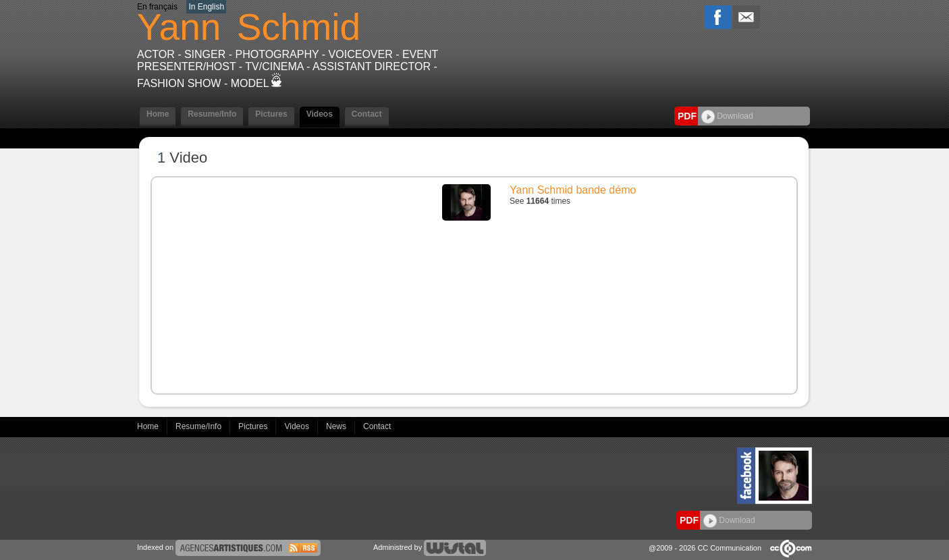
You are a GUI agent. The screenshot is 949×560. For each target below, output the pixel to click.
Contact (367, 114)
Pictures (271, 114)
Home (158, 114)
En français (157, 7)
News (337, 426)
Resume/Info (212, 114)
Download (727, 116)
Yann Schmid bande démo (573, 190)
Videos (320, 114)
